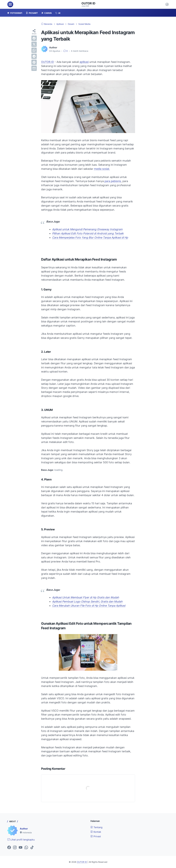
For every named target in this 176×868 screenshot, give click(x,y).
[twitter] (34, 44)
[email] (34, 68)
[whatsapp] (34, 50)
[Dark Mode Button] (167, 4)
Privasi (96, 836)
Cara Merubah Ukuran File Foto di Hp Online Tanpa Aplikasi (89, 606)
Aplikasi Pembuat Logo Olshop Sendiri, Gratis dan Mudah (87, 601)
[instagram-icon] (15, 848)
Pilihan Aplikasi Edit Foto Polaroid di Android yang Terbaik (88, 233)
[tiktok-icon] (32, 848)
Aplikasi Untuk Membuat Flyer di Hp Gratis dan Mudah (86, 597)
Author (24, 829)
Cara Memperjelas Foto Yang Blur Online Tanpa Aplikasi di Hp (90, 238)
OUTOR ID (88, 3)
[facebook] (34, 38)
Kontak (96, 832)
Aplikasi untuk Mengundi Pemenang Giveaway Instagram (87, 229)
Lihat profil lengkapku (21, 840)
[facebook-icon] (9, 848)
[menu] (10, 4)
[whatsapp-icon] (26, 848)
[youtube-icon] (21, 848)
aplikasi (84, 62)
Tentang (96, 827)
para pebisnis (113, 181)
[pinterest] (34, 62)
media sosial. (102, 169)
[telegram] (34, 56)
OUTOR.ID (47, 62)
